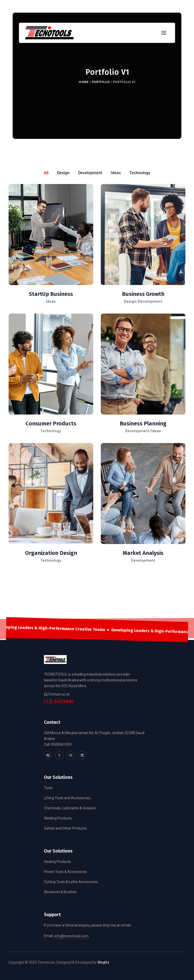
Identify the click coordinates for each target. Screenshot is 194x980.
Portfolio (101, 82)
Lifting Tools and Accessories (67, 798)
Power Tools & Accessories (65, 872)
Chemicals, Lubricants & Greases (70, 808)
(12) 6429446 (59, 701)
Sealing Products (57, 862)
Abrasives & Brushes (60, 892)
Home (84, 82)
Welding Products (58, 818)
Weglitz (103, 962)
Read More (78, 686)
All (46, 173)
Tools (48, 788)
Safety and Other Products (65, 828)
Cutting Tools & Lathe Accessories (71, 882)
